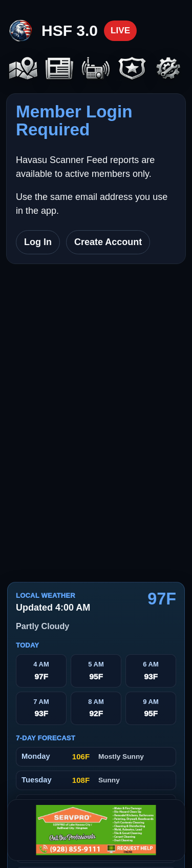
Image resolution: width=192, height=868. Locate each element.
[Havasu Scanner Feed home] (72, 31)
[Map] (23, 69)
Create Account (108, 242)
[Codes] (132, 69)
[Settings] (169, 69)
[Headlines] (60, 69)
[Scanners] (96, 69)
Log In (38, 242)
